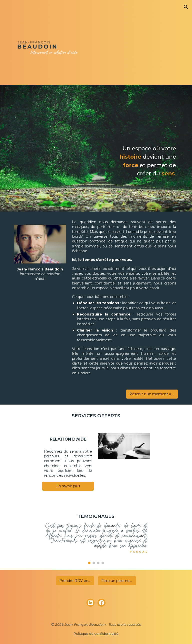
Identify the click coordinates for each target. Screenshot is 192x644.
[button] (186, 7)
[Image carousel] (96, 544)
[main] (145, 161)
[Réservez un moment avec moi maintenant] (152, 394)
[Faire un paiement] (117, 581)
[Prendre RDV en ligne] (75, 581)
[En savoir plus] (68, 486)
